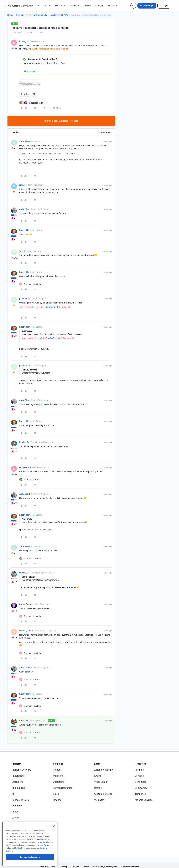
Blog (14, 821)
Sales (56, 791)
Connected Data (20, 797)
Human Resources (63, 785)
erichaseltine (25, 464)
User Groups (60, 6)
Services (139, 773)
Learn (97, 761)
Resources (140, 761)
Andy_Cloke (25, 206)
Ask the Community (38, 15)
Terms (86, 864)
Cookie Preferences (130, 864)
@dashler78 (52, 304)
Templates (140, 791)
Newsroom (17, 833)
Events (88, 6)
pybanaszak (25, 295)
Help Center (112, 6)
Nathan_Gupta (26, 627)
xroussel (23, 182)
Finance (57, 797)
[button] (147, 6)
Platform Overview (21, 767)
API (35, 94)
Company (17, 802)
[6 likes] (32, 103)
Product (57, 767)
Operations (59, 779)
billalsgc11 (24, 41)
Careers (16, 815)
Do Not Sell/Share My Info (105, 864)
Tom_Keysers (25, 248)
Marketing (58, 773)
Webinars (99, 797)
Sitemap (64, 864)
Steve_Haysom (26, 141)
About (15, 809)
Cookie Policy (42, 857)
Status (15, 827)
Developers (141, 779)
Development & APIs (59, 15)
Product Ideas (75, 6)
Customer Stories (103, 791)
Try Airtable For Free (22, 839)
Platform (16, 761)
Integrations (18, 773)
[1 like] (30, 281)
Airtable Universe (144, 797)
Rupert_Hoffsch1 (27, 227)
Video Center (101, 779)
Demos (98, 785)
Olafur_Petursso (27, 601)
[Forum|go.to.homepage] (20, 6)
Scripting (25, 94)
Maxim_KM (24, 439)
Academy (99, 6)
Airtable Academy (104, 767)
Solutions (58, 761)
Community (21, 15)
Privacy (75, 864)
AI (13, 791)
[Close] (54, 844)
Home (10, 15)
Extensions (17, 779)
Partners (139, 767)
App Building (18, 785)
